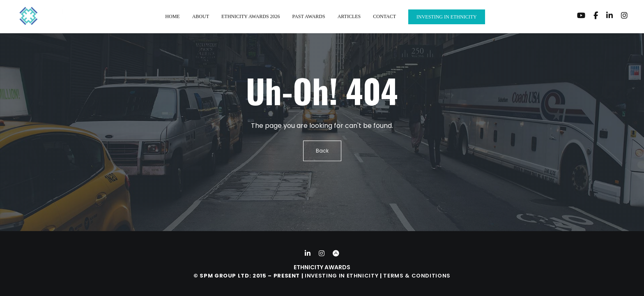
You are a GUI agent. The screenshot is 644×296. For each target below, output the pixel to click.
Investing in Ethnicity (342, 276)
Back (322, 151)
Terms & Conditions (417, 276)
